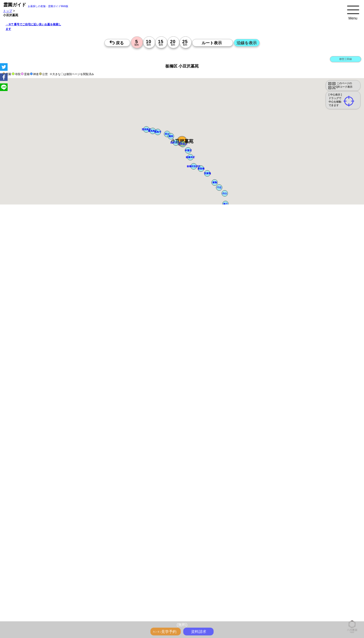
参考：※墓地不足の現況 (139, 405)
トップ (8, 11)
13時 (171, 538)
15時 (171, 544)
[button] (176, 143)
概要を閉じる (69, 280)
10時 (171, 532)
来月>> (211, 489)
